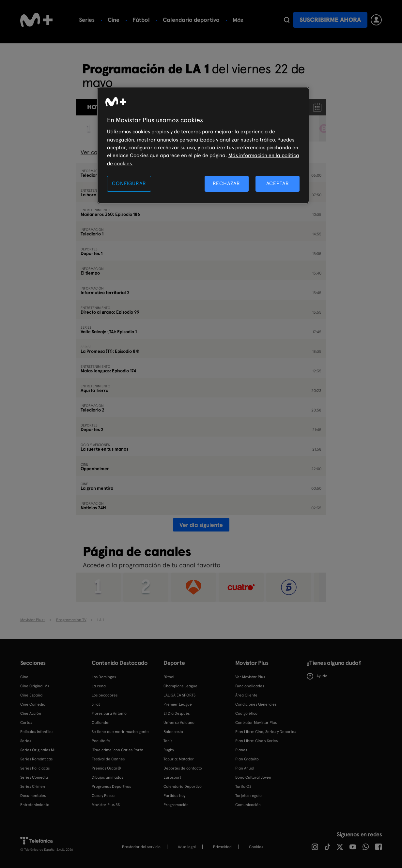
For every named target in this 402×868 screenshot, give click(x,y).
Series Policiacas (35, 768)
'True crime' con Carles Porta (117, 750)
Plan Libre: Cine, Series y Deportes (266, 732)
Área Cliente (246, 695)
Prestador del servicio (141, 847)
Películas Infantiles (37, 732)
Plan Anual (245, 768)
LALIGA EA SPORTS (179, 695)
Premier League (178, 704)
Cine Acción (31, 713)
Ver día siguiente (201, 525)
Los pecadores (105, 695)
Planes (241, 750)
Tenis (168, 741)
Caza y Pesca (103, 796)
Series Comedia (34, 777)
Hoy (93, 107)
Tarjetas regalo (248, 796)
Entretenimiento (35, 805)
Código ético (246, 713)
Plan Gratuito (247, 759)
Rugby (169, 750)
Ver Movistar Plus (250, 677)
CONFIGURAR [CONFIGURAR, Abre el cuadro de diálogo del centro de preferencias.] (129, 183)
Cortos (26, 723)
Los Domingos (104, 677)
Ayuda (317, 676)
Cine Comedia (33, 704)
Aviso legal (187, 847)
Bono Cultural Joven (253, 777)
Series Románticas (36, 759)
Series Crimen (33, 786)
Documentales (33, 796)
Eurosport (172, 777)
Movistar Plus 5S (106, 805)
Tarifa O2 (243, 786)
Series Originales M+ (38, 750)
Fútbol (141, 20)
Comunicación (248, 805)
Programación (176, 805)
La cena (99, 686)
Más (238, 20)
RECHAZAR (226, 183)
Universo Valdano (179, 723)
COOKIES (256, 847)
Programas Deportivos (111, 786)
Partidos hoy (174, 796)
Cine (114, 20)
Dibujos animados (107, 777)
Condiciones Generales (256, 704)
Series (87, 20)
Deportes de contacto (183, 768)
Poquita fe (101, 741)
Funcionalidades (250, 686)
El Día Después (177, 713)
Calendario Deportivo (183, 786)
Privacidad (222, 847)
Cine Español (32, 695)
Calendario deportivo (191, 20)
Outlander (101, 723)
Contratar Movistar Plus (256, 723)
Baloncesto (173, 732)
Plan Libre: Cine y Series (256, 741)
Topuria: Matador (179, 759)
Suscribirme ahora (330, 20)
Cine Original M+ (35, 686)
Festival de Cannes (108, 759)
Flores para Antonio (109, 713)
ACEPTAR (278, 183)
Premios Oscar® (106, 768)
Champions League (180, 686)
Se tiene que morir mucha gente (120, 732)
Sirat (96, 704)
